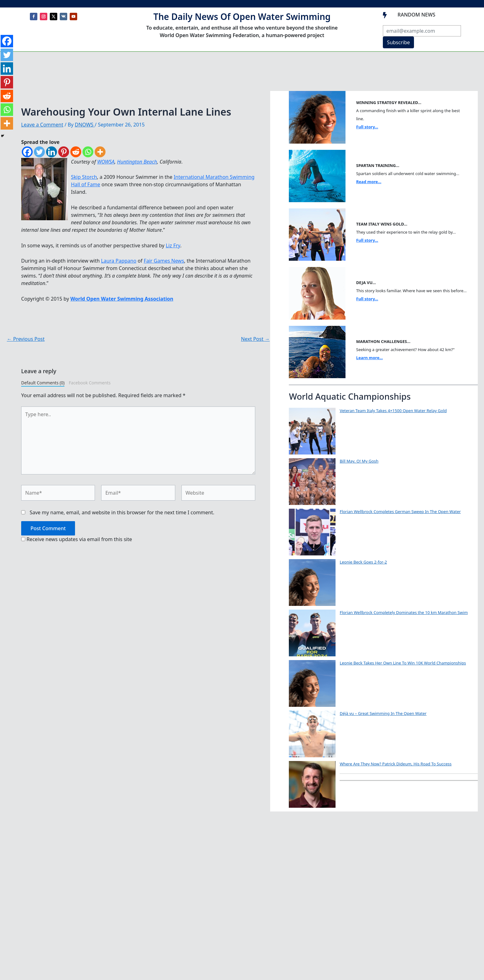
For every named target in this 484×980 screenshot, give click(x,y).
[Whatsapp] (88, 152)
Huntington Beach (137, 162)
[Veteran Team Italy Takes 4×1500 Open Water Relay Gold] (312, 431)
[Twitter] (39, 152)
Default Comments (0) (43, 383)
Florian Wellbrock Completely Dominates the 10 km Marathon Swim (404, 612)
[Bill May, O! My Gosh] (312, 482)
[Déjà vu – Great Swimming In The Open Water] (312, 734)
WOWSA (106, 162)
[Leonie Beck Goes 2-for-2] (312, 583)
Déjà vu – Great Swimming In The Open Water (383, 713)
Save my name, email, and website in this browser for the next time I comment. (122, 512)
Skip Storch (84, 177)
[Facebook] (27, 152)
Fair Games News (164, 261)
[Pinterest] (64, 152)
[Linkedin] (52, 152)
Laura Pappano (119, 261)
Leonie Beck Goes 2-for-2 (363, 562)
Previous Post (26, 339)
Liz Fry (173, 245)
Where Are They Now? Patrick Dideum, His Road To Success (395, 764)
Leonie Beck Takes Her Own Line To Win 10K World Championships (403, 663)
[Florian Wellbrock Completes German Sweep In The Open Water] (312, 532)
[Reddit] (76, 152)
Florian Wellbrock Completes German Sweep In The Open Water (400, 511)
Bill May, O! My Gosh (359, 461)
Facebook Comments (90, 383)
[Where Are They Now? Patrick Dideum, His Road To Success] (312, 784)
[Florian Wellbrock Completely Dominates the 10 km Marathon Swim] (312, 633)
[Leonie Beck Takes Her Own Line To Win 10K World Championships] (312, 683)
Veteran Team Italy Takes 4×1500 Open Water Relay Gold (393, 411)
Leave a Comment (42, 125)
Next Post (255, 339)
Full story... (367, 127)
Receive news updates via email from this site (77, 539)
